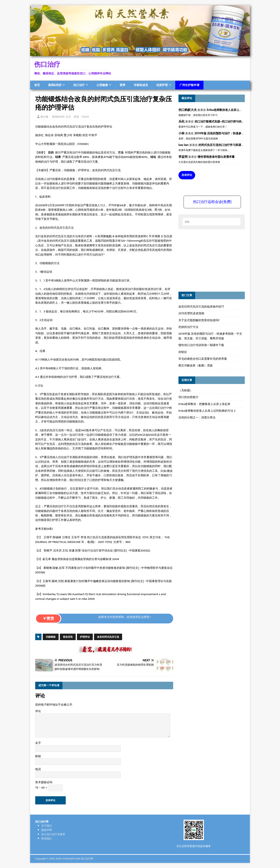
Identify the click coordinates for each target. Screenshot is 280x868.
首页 (37, 85)
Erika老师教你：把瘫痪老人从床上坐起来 (205, 404)
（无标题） (186, 390)
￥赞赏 (48, 618)
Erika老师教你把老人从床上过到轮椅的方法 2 (207, 411)
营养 (122, 85)
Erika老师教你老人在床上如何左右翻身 (232, 110)
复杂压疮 (68, 637)
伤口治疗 (79, 85)
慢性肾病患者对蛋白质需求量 (216, 157)
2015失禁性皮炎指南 (191, 313)
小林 (182, 133)
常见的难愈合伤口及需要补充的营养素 (203, 359)
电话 (38, 769)
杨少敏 (44, 117)
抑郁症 (183, 352)
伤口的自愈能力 (188, 397)
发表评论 (187, 175)
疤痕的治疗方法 (188, 327)
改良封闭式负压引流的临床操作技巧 (201, 307)
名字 (38, 743)
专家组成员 (141, 85)
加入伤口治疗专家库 (53, 834)
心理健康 (102, 85)
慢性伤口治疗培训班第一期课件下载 (201, 345)
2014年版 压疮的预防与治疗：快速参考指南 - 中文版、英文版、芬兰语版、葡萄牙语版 (210, 336)
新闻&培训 (55, 85)
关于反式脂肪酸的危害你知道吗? (199, 320)
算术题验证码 (44, 782)
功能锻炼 (51, 637)
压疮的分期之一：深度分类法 (197, 417)
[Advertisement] (209, 260)
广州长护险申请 (189, 85)
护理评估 (85, 637)
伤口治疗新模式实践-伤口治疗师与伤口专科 (222, 121)
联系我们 (47, 839)
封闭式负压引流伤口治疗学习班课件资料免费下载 (230, 145)
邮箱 (38, 756)
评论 (38, 711)
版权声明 (47, 830)
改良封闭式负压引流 (108, 637)
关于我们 (47, 826)
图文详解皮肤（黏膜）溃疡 (196, 365)
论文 (68, 117)
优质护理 (162, 85)
